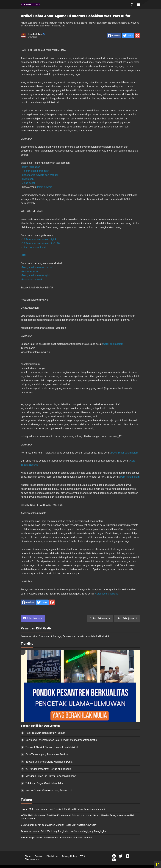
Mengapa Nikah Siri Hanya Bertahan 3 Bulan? (51, 776)
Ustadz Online (36, 34)
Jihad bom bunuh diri (34, 247)
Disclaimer (52, 856)
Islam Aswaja (45, 187)
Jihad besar (29, 183)
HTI (24, 255)
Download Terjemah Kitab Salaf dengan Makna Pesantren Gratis (61, 740)
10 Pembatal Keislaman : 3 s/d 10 (41, 243)
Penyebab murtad (32, 280)
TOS (82, 856)
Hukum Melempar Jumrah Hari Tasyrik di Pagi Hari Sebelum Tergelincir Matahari (63, 809)
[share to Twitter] (128, 36)
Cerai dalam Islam (113, 344)
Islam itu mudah (31, 167)
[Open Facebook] (114, 856)
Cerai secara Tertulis (107, 594)
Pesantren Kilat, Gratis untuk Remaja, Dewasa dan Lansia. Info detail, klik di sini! (65, 636)
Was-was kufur (30, 272)
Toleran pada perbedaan (36, 171)
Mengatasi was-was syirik (36, 275)
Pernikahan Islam (130, 477)
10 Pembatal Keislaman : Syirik (39, 239)
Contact (39, 856)
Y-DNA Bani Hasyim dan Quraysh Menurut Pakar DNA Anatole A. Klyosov (59, 825)
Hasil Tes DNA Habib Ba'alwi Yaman (45, 733)
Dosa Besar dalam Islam (125, 453)
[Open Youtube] (114, 860)
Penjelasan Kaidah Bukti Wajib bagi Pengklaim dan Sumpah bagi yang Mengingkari (64, 831)
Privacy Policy (69, 856)
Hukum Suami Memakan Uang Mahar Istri (49, 790)
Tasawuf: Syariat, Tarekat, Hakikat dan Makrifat (52, 747)
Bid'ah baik (28, 179)
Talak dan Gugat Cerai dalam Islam (45, 783)
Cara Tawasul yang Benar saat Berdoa (47, 754)
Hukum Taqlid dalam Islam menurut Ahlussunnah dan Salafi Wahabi (56, 838)
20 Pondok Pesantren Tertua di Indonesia (48, 769)
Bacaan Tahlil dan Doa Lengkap (41, 726)
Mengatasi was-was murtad (37, 267)
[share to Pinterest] (137, 36)
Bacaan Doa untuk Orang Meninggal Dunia (49, 762)
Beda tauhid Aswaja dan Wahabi (40, 175)
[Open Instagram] (128, 856)
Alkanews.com (33, 859)
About (28, 856)
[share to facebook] (114, 36)
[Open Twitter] (121, 856)
